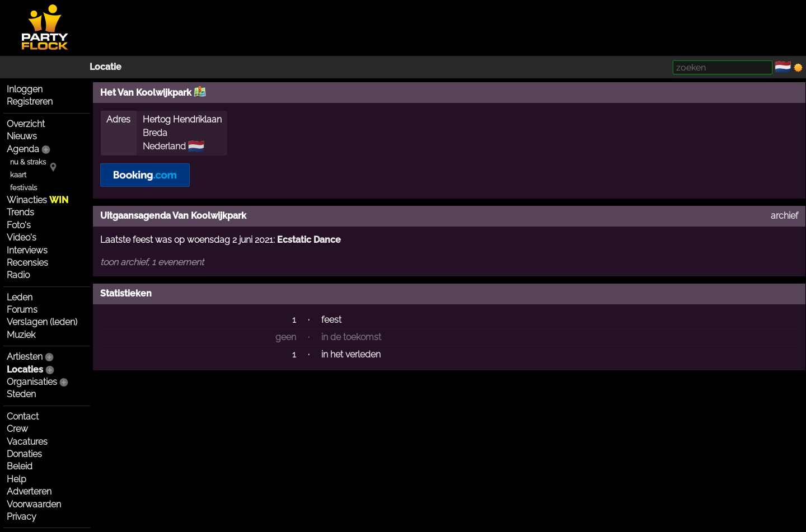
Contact (23, 416)
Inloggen (25, 89)
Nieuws (22, 136)
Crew (17, 429)
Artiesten (25, 357)
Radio (18, 275)
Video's (22, 237)
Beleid (20, 466)
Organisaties (32, 382)
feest (331, 320)
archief (784, 216)
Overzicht (26, 124)
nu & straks (28, 162)
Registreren (30, 102)
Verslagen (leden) (42, 322)
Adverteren (29, 491)
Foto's (19, 225)
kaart (18, 175)
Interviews (27, 250)
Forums (22, 310)
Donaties (24, 454)
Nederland (164, 146)
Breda (155, 133)
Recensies (27, 263)
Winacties (38, 200)
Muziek (21, 335)
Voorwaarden (34, 504)
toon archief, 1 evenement (152, 262)
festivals (24, 188)
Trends (20, 212)
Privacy (22, 517)
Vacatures (27, 442)
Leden (20, 297)
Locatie (106, 67)
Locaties (25, 369)
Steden (21, 394)
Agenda (23, 149)
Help (17, 479)
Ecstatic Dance (309, 240)
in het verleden (351, 354)
